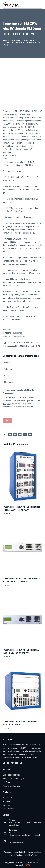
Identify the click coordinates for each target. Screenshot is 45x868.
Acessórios (8, 798)
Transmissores (18, 336)
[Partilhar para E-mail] (30, 434)
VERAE (27, 865)
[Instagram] (17, 763)
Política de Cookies (32, 852)
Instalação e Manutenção (14, 779)
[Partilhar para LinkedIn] (15, 434)
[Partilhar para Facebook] (10, 434)
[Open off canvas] (41, 4)
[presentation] (14, 413)
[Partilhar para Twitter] (20, 434)
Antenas (6, 801)
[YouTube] (21, 763)
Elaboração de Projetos (13, 775)
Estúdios (6, 805)
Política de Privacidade (13, 852)
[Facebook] (8, 763)
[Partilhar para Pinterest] (25, 434)
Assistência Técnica (11, 786)
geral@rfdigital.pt (16, 842)
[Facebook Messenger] (12, 763)
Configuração (8, 782)
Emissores (17, 333)
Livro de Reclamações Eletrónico (23, 855)
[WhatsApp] (4, 763)
